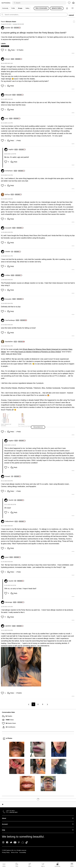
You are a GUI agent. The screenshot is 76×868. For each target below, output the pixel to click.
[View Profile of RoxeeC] (9, 476)
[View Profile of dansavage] (11, 602)
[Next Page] (47, 704)
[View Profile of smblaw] (10, 275)
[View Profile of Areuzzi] (10, 59)
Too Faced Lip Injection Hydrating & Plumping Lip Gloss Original (38, 352)
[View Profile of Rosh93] (9, 28)
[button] (3, 50)
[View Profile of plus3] (9, 557)
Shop (17, 866)
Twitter (11, 842)
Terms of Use (14, 852)
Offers (30, 866)
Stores (72, 866)
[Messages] (73, 8)
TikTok (27, 842)
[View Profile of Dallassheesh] (12, 521)
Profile (13, 8)
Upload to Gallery (57, 8)
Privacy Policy (6, 852)
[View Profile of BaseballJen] (11, 342)
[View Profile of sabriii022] (10, 626)
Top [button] (3, 804)
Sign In (43, 865)
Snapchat (23, 842)
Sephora (6, 3)
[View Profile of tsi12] (9, 119)
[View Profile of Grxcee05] (10, 228)
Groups (20, 8)
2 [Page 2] (38, 704)
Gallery (27, 8)
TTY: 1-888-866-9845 (12, 812)
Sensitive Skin (5, 46)
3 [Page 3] (43, 704)
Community (57, 866)
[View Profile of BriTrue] (10, 195)
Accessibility (23, 852)
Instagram (3, 842)
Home (4, 866)
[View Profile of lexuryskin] (11, 299)
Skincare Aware (11, 22)
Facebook (7, 842)
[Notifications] (67, 8)
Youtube (15, 843)
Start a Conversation (41, 8)
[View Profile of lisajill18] (13, 149)
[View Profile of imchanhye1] (11, 171)
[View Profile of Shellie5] (9, 252)
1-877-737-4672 (10, 811)
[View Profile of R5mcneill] (10, 95)
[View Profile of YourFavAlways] (12, 320)
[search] (39, 3)
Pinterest (19, 842)
